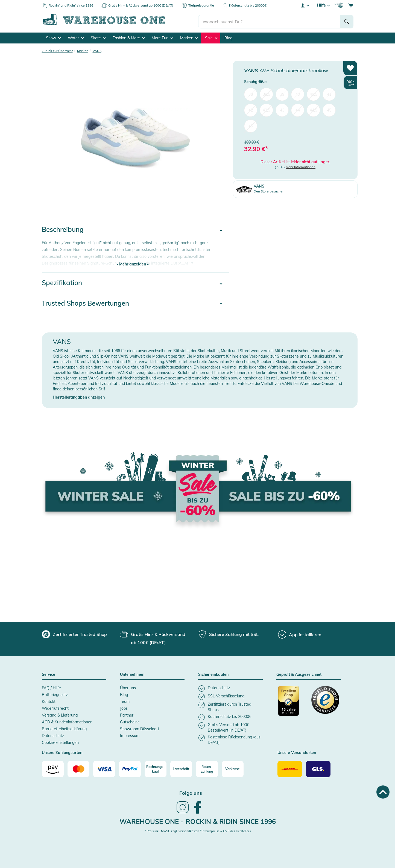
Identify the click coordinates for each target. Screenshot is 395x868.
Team (125, 701)
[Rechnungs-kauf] (156, 768)
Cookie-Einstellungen (60, 742)
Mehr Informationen (301, 166)
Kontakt (49, 701)
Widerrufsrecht (55, 708)
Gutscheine (130, 721)
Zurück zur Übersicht (57, 50)
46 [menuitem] (251, 125)
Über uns (128, 687)
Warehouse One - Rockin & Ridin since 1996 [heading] (198, 821)
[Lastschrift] (181, 768)
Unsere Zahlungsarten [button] (62, 752)
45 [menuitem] (329, 109)
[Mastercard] (78, 768)
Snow (53, 37)
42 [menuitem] (251, 109)
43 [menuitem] (282, 109)
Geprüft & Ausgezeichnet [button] (299, 674)
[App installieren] (300, 634)
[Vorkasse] (233, 768)
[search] (269, 19)
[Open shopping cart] (351, 5)
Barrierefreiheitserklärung (64, 728)
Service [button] (49, 674)
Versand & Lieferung (60, 714)
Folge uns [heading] (191, 792)
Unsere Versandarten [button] (297, 752)
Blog (228, 37)
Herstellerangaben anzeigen (79, 396)
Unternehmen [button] (132, 674)
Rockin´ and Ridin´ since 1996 (71, 5)
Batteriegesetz (55, 694)
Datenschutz (53, 735)
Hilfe (323, 5)
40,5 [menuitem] (313, 93)
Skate (98, 37)
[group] (74, 633)
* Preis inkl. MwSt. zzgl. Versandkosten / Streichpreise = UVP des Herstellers (198, 830)
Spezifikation (62, 282)
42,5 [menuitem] (266, 109)
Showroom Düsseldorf (140, 728)
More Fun (162, 37)
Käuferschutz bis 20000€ (248, 5)
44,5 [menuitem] (313, 109)
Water (76, 37)
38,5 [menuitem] (266, 93)
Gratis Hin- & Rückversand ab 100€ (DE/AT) (141, 5)
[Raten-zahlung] (207, 768)
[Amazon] (53, 768)
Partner (127, 714)
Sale (211, 37)
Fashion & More (129, 37)
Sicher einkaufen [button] (213, 674)
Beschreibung (63, 229)
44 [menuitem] (298, 109)
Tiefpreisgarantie (201, 5)
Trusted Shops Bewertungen (85, 302)
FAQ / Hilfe (51, 687)
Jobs (124, 708)
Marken (189, 37)
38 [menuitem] (251, 93)
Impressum (130, 735)
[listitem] (230, 688)
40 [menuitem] (298, 93)
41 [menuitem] (329, 93)
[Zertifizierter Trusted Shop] (292, 703)
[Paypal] (130, 768)
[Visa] (104, 768)
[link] (183, 812)
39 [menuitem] (282, 93)
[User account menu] (305, 5)
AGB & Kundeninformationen (67, 721)
